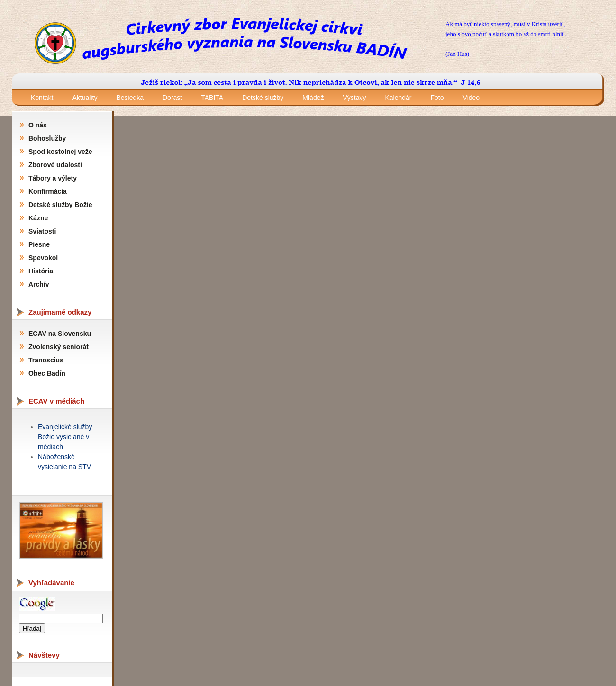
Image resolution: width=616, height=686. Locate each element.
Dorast (172, 98)
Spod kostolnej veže (60, 152)
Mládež (313, 98)
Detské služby (263, 98)
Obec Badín (47, 373)
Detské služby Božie (60, 205)
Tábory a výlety (53, 178)
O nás (38, 125)
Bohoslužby (47, 138)
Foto (437, 98)
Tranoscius (46, 360)
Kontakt (42, 98)
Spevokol (43, 258)
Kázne (38, 218)
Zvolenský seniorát (59, 347)
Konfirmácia (48, 191)
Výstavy (354, 98)
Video (471, 98)
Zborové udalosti (55, 165)
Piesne (39, 244)
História (41, 271)
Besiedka (130, 98)
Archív (39, 284)
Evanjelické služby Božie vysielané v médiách (65, 437)
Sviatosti (42, 231)
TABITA (212, 98)
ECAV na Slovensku (60, 334)
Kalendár (398, 98)
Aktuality (85, 98)
